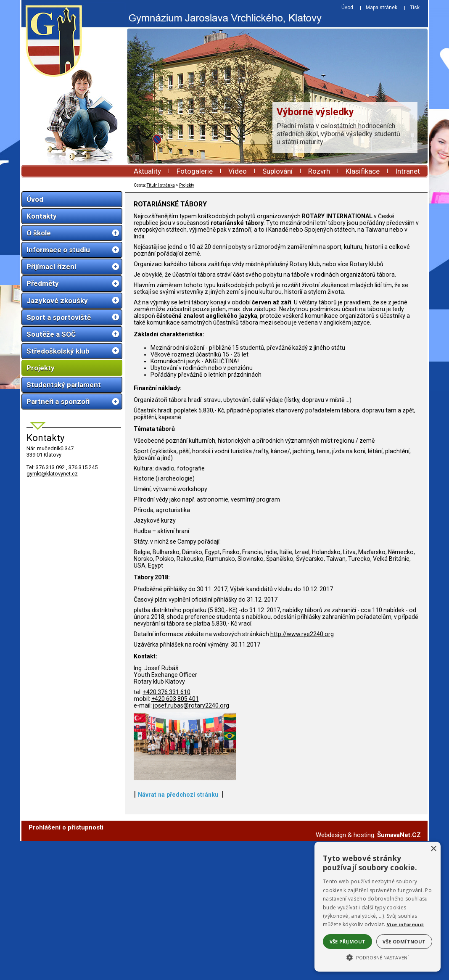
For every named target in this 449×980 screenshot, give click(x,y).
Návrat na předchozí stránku (178, 934)
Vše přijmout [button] (348, 942)
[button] (378, 957)
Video (238, 171)
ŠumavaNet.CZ (399, 974)
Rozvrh (319, 171)
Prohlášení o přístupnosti (66, 967)
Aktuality (147, 171)
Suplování (277, 171)
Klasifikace (363, 171)
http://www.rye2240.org (302, 634)
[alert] (378, 907)
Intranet (408, 171)
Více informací (405, 924)
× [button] (433, 849)
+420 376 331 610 (167, 692)
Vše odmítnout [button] (404, 942)
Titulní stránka (161, 185)
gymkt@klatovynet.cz (52, 474)
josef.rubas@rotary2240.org (191, 705)
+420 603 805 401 (175, 699)
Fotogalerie (195, 171)
